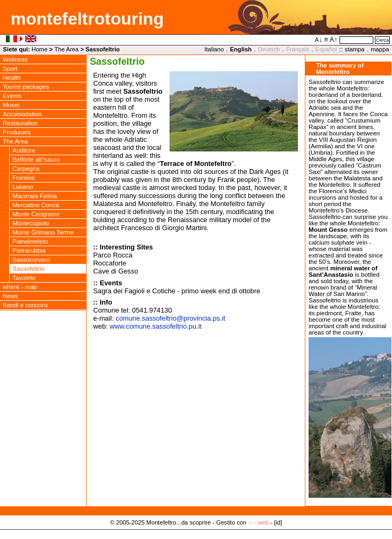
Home (40, 49)
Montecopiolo (31, 223)
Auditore (24, 150)
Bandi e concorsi (25, 305)
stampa (355, 49)
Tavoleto (24, 278)
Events (12, 96)
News (10, 296)
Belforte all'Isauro (36, 160)
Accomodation (22, 114)
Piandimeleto (30, 241)
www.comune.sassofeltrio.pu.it (156, 326)
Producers (17, 132)
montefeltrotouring (87, 19)
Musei (11, 105)
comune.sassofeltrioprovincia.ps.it (170, 318)
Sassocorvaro (31, 260)
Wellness (15, 59)
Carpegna (26, 169)
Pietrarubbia (29, 250)
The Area (67, 49)
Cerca (382, 40)
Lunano (22, 187)
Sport (10, 69)
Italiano (214, 49)
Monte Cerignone (36, 214)
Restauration (20, 123)
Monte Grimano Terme (43, 232)
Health (11, 78)
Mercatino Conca (36, 205)
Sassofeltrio (28, 269)
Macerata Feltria (34, 196)
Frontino (24, 178)
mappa (380, 49)
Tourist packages (26, 87)
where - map (20, 287)
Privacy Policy (196, 534)
